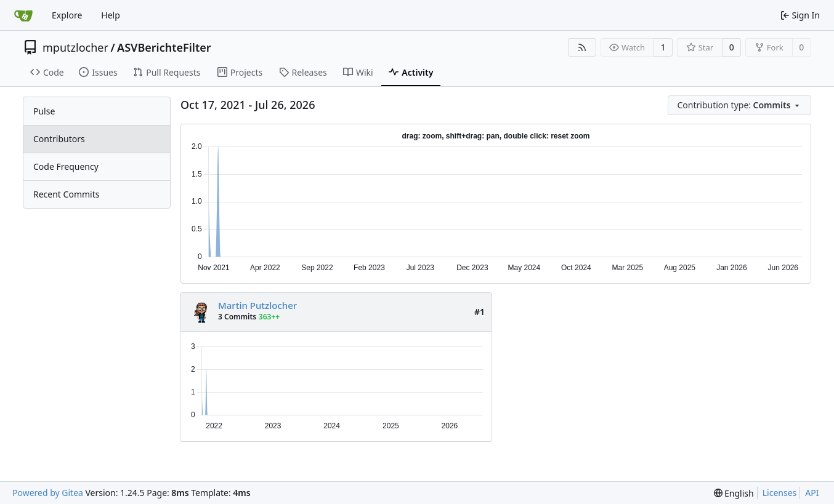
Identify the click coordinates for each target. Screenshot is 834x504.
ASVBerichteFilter (164, 47)
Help (111, 15)
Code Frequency (66, 166)
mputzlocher (75, 47)
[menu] (740, 105)
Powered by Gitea (48, 493)
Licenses (780, 493)
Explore (67, 15)
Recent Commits (66, 194)
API (812, 493)
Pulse (44, 111)
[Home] (23, 15)
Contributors (59, 139)
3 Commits (237, 317)
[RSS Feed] (582, 47)
